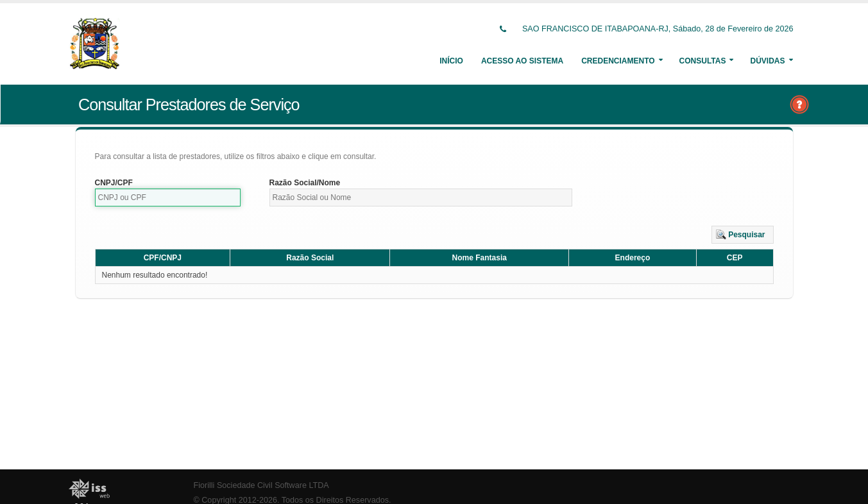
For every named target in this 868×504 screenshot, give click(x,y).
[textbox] (168, 197)
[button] (743, 235)
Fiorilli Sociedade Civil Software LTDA (261, 485)
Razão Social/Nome (305, 183)
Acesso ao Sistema (522, 61)
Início (451, 61)
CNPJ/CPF (114, 183)
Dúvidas (767, 61)
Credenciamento (618, 61)
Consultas (703, 61)
